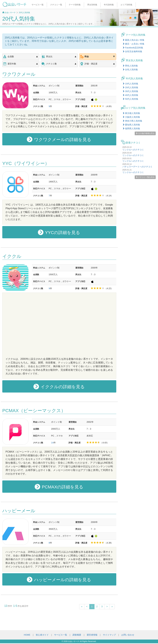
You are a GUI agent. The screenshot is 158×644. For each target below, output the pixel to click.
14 (52, 443)
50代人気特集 (130, 99)
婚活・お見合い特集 (133, 44)
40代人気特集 (130, 95)
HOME (27, 635)
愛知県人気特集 (131, 125)
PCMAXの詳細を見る (59, 487)
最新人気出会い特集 (133, 40)
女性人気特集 (130, 70)
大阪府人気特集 (131, 117)
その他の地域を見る (145, 133)
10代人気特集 (130, 84)
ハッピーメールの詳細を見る (59, 580)
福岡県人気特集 (131, 128)
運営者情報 (92, 635)
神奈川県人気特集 (132, 121)
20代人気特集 (130, 87)
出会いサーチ (74, 641)
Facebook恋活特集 (133, 48)
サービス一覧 (38, 5)
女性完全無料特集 (132, 51)
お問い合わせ (128, 635)
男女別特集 (92, 5)
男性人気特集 (130, 66)
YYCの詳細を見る (59, 232)
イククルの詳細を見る (59, 387)
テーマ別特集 (75, 5)
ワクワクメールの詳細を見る (59, 139)
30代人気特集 (130, 91)
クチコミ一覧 (56, 5)
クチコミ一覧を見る (145, 177)
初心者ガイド (42, 635)
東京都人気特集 (131, 113)
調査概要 (77, 635)
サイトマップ (109, 635)
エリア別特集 (126, 5)
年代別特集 (109, 5)
